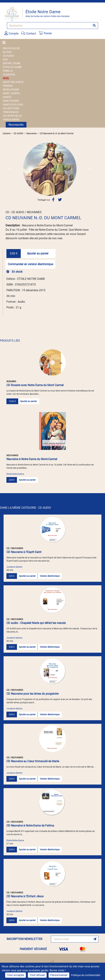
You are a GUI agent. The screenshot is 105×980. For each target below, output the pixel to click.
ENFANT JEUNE (12, 63)
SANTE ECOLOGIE (13, 105)
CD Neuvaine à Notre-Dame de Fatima (30, 826)
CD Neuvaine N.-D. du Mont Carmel (57, 133)
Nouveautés (16, 125)
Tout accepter (16, 975)
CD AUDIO (8, 56)
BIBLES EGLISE (11, 48)
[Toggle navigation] (5, 43)
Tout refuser (37, 975)
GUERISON (9, 75)
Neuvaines (32, 133)
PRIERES (8, 86)
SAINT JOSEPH (11, 93)
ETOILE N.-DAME (12, 67)
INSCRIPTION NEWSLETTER (24, 939)
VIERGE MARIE (11, 120)
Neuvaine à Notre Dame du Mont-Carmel (32, 459)
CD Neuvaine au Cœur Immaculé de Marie (33, 761)
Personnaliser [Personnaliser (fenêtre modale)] (59, 975)
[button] (10, 169)
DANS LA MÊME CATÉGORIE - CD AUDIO (25, 508)
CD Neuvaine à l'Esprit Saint (24, 552)
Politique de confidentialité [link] (86, 975)
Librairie (7, 133)
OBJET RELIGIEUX (13, 82)
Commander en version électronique (30, 264)
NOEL (6, 78)
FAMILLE (8, 71)
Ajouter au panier (38, 253)
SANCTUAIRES (11, 101)
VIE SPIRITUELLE (12, 116)
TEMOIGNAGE (11, 112)
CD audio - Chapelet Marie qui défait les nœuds (36, 623)
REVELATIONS (11, 90)
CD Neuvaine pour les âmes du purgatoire (32, 694)
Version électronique (50, 576)
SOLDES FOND (11, 108)
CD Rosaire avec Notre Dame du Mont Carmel (35, 385)
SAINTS (7, 97)
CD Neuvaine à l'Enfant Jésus (25, 896)
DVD (5, 59)
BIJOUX (7, 52)
